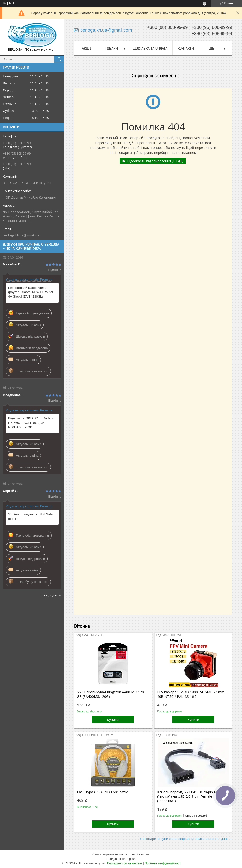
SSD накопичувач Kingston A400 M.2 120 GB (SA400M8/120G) (110, 694)
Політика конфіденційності (163, 863)
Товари (111, 48)
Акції (87, 48)
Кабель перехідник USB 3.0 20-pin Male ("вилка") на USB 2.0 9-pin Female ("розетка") (189, 796)
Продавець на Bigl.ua (121, 859)
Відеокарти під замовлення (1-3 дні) (155, 161)
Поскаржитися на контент (125, 863)
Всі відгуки (49, 595)
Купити (113, 720)
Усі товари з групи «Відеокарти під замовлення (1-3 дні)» (184, 839)
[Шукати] (59, 59)
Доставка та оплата (150, 48)
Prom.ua (144, 854)
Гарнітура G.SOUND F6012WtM (103, 792)
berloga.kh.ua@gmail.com (22, 235)
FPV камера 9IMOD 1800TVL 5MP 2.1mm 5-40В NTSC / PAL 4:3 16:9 (193, 694)
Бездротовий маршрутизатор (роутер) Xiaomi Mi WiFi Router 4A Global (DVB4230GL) (31, 292)
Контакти (186, 48)
